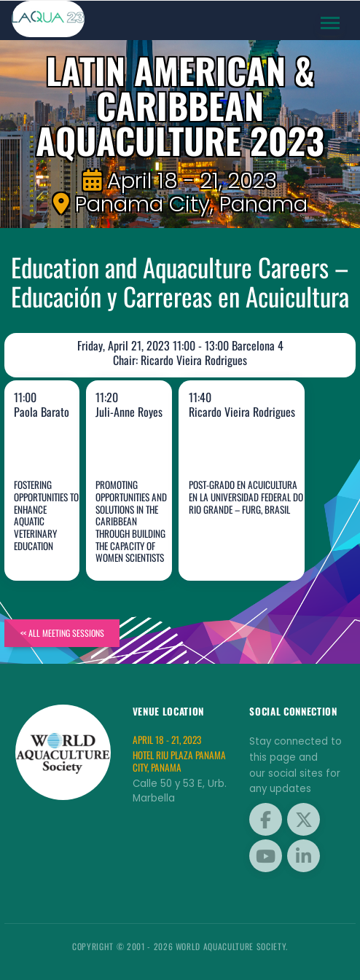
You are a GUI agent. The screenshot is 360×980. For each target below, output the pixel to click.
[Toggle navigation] (330, 23)
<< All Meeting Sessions (62, 633)
